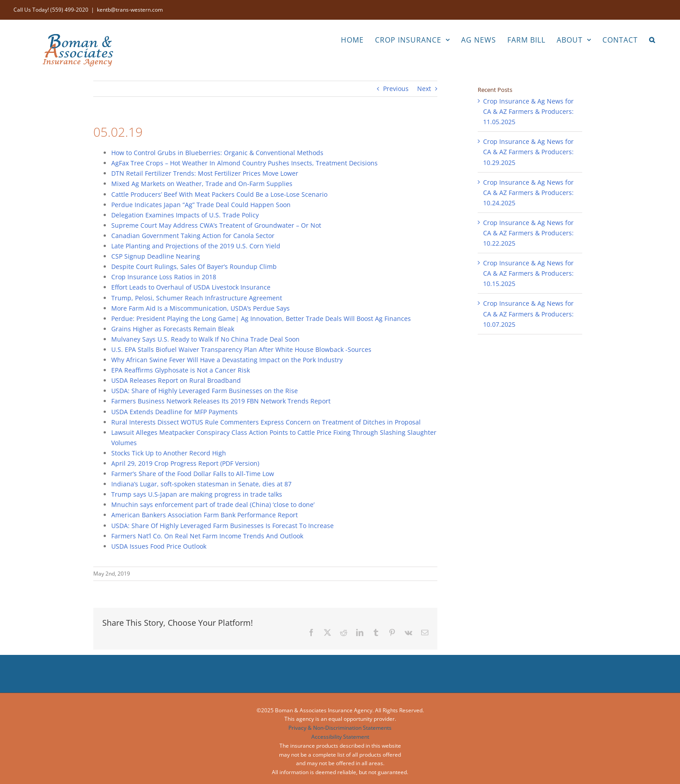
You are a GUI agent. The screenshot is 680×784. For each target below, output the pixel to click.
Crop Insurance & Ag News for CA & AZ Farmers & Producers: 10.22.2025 (528, 233)
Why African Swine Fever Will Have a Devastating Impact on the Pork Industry (227, 360)
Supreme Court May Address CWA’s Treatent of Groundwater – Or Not (216, 225)
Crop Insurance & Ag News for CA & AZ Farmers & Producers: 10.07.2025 (528, 314)
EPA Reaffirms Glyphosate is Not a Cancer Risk (181, 370)
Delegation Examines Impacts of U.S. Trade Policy (185, 215)
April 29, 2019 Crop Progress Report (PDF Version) (185, 463)
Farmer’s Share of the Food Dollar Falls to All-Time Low (193, 474)
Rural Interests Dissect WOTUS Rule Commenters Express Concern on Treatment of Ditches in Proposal (266, 422)
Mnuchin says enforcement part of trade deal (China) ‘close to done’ (213, 505)
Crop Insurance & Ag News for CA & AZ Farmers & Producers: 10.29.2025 (528, 152)
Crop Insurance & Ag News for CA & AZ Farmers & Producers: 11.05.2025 (528, 111)
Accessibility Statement (340, 737)
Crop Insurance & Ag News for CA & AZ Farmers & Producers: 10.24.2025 (528, 193)
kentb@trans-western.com (130, 10)
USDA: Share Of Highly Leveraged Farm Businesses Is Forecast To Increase (222, 526)
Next (424, 89)
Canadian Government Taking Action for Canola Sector (193, 236)
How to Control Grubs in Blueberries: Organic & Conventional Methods (217, 153)
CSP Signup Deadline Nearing (156, 256)
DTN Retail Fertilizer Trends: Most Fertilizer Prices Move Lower (205, 173)
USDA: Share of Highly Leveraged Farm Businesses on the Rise (205, 391)
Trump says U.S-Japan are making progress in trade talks (197, 494)
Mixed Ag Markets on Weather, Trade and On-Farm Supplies (202, 184)
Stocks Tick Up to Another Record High (169, 453)
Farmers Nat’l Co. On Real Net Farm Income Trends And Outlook (207, 536)
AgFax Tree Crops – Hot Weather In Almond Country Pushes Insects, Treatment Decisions (244, 163)
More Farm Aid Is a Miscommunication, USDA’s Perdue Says (201, 308)
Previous (396, 89)
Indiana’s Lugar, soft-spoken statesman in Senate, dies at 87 (201, 484)
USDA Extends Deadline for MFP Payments (174, 412)
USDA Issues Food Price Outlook (159, 546)
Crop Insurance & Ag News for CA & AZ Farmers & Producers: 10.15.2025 (528, 273)
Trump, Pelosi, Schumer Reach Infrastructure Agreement (197, 298)
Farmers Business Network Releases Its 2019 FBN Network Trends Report (221, 401)
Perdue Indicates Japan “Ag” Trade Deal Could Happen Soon (201, 205)
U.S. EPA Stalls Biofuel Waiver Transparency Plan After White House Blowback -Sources (241, 349)
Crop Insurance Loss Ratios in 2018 (164, 277)
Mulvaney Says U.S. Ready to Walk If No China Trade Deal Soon (205, 339)
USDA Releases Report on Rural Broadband (176, 380)
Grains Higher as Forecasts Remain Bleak (173, 329)
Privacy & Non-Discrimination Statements (340, 728)
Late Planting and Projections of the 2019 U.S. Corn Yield (196, 246)
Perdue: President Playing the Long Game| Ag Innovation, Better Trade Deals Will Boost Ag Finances (261, 318)
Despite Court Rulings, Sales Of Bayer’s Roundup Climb (194, 266)
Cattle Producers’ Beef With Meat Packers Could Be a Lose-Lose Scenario (219, 194)
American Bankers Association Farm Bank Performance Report (205, 515)
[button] (652, 39)
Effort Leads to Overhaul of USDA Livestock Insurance (191, 287)
